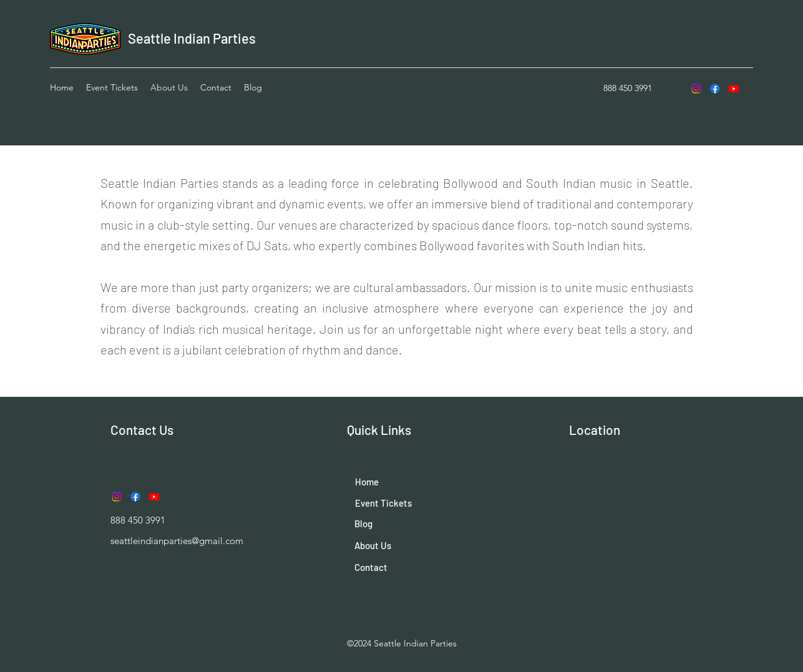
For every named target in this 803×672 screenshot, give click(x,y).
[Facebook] (715, 89)
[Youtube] (734, 89)
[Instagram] (696, 89)
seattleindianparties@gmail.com (177, 541)
